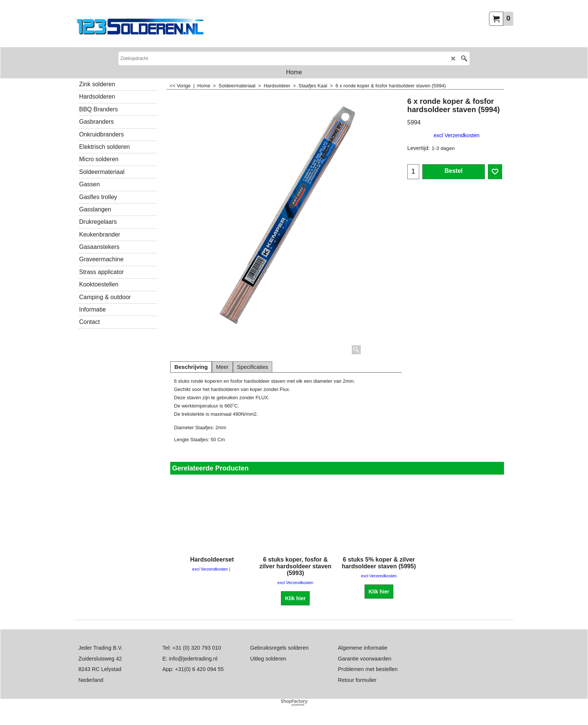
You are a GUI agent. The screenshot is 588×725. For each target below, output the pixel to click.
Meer (222, 367)
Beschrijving (191, 367)
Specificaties (253, 367)
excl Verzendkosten (456, 135)
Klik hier (295, 598)
